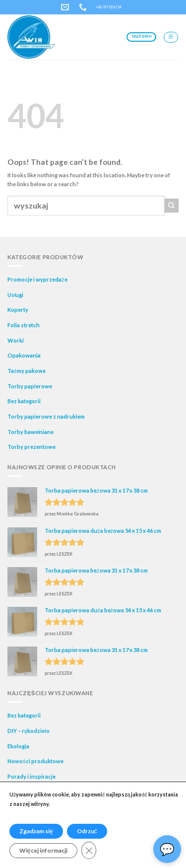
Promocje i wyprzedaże (37, 279)
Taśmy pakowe (27, 371)
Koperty (18, 310)
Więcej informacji (43, 850)
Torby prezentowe (31, 447)
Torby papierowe (30, 386)
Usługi (15, 295)
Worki (16, 340)
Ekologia (18, 746)
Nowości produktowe (35, 761)
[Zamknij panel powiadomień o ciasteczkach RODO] (89, 850)
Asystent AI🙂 (167, 849)
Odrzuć (87, 831)
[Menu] (171, 37)
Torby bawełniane (31, 432)
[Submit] (172, 206)
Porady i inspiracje (31, 776)
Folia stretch (24, 325)
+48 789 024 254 (109, 7)
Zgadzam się (36, 831)
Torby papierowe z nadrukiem (46, 416)
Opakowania (24, 355)
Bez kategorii (24, 401)
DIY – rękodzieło (29, 731)
